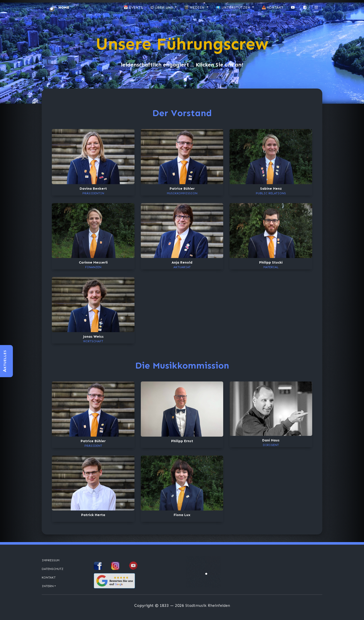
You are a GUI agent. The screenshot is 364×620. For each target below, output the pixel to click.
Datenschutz (53, 569)
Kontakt (49, 578)
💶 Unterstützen (234, 7)
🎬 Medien (195, 7)
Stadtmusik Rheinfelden (208, 605)
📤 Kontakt (272, 7)
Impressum (51, 560)
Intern (48, 586)
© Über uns (162, 7)
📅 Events (133, 7)
